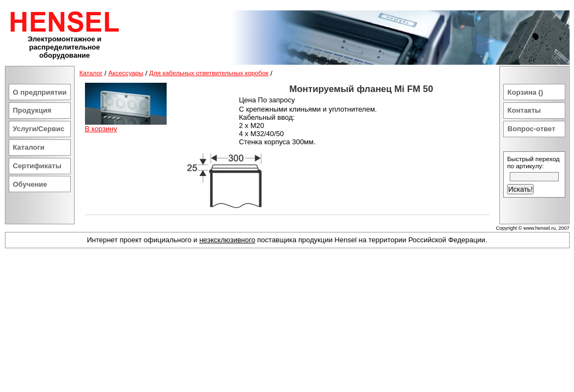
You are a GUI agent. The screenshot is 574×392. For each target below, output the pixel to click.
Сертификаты (37, 166)
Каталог (91, 73)
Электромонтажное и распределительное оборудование (65, 47)
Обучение (30, 184)
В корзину (101, 129)
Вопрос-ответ (532, 129)
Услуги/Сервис (39, 129)
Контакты (524, 110)
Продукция (32, 110)
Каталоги (29, 147)
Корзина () (525, 92)
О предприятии (40, 92)
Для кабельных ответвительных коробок (209, 73)
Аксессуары (126, 73)
